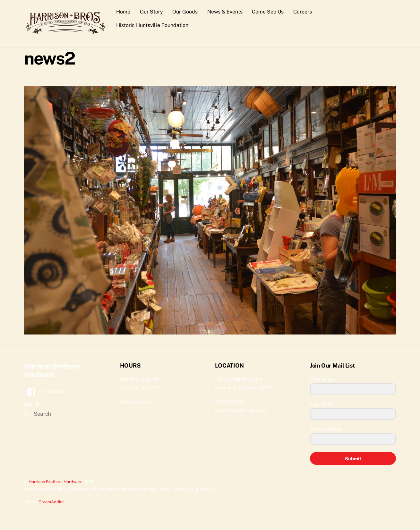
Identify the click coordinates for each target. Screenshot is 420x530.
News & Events (225, 12)
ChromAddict (51, 502)
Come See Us (268, 12)
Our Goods (185, 12)
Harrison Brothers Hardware (56, 482)
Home (123, 12)
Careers (303, 12)
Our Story (151, 12)
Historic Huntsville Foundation (152, 25)
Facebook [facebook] (44, 391)
